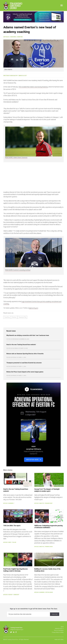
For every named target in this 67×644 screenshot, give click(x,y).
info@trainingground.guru (17, 630)
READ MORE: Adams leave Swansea (16, 158)
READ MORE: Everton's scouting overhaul (18, 270)
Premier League (49, 547)
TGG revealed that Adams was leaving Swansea (33, 87)
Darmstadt (16, 595)
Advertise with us (59, 628)
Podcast (11, 595)
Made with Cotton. (59, 639)
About (62, 627)
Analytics (42, 503)
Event (10, 542)
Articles (6, 37)
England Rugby (49, 503)
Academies (11, 503)
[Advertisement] (33, 177)
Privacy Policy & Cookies (58, 632)
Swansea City (22, 317)
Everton (20, 37)
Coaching (13, 37)
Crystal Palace (49, 592)
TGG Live (14, 542)
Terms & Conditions (59, 630)
